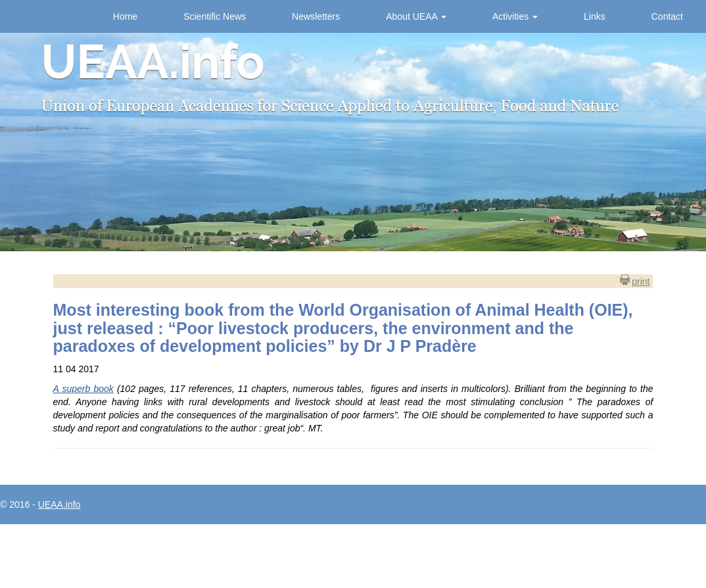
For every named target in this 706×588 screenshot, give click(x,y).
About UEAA (416, 16)
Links (595, 16)
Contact (667, 16)
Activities (515, 16)
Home (125, 16)
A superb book (83, 389)
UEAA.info (59, 504)
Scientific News (215, 16)
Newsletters (316, 16)
